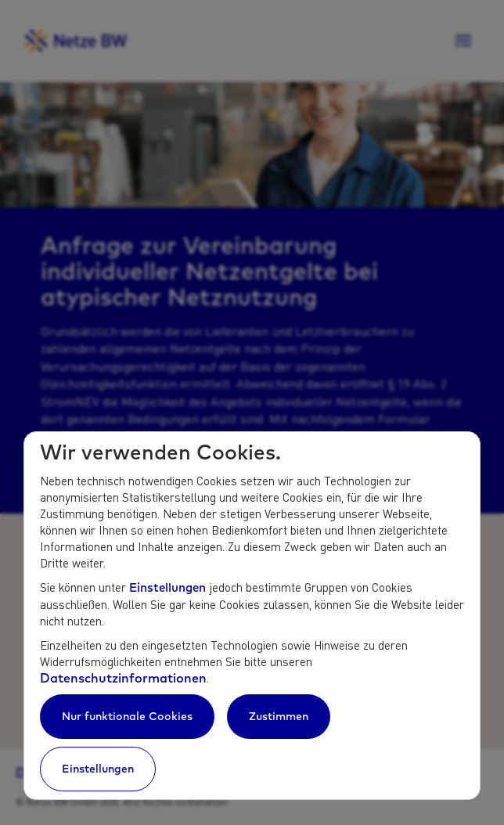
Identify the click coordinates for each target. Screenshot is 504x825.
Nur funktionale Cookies (127, 716)
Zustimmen (279, 716)
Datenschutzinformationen (123, 678)
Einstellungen (167, 587)
